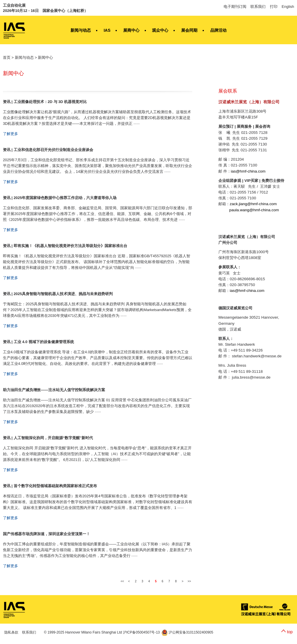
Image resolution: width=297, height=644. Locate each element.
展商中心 (131, 30)
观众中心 (160, 30)
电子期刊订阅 (235, 7)
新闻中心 (45, 57)
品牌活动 (218, 30)
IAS (107, 30)
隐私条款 (11, 632)
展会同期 (189, 30)
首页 (7, 57)
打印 (274, 7)
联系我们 (258, 7)
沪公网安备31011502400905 (187, 632)
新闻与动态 (81, 30)
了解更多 (10, 134)
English (288, 7)
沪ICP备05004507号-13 (141, 632)
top (290, 632)
